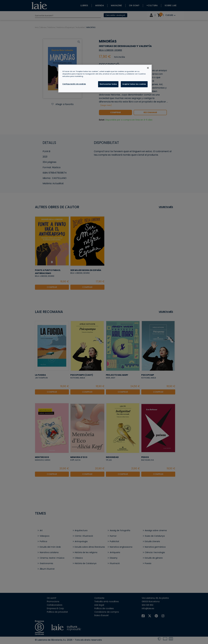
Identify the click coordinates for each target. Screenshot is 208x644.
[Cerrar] (148, 68)
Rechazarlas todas (108, 84)
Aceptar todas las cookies (134, 84)
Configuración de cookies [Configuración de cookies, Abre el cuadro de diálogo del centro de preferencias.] (74, 84)
